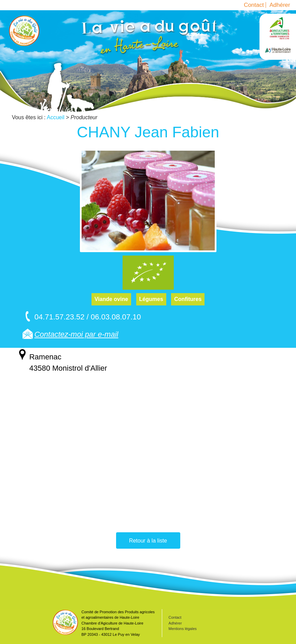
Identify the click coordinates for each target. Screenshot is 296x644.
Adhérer (280, 5)
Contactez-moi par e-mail (76, 334)
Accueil (24, 31)
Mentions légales (183, 629)
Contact (254, 5)
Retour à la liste (148, 541)
